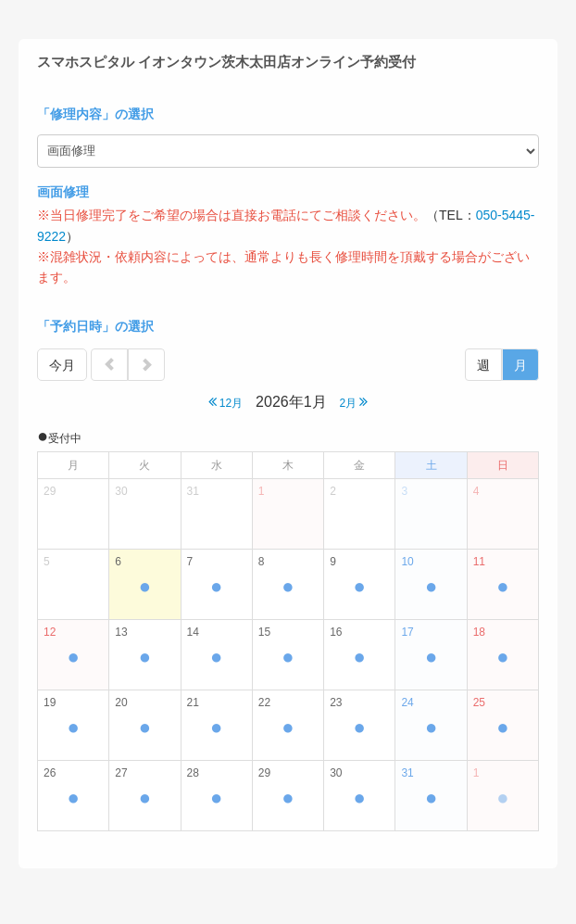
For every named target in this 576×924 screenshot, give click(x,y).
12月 (226, 402)
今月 (62, 365)
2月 (353, 402)
